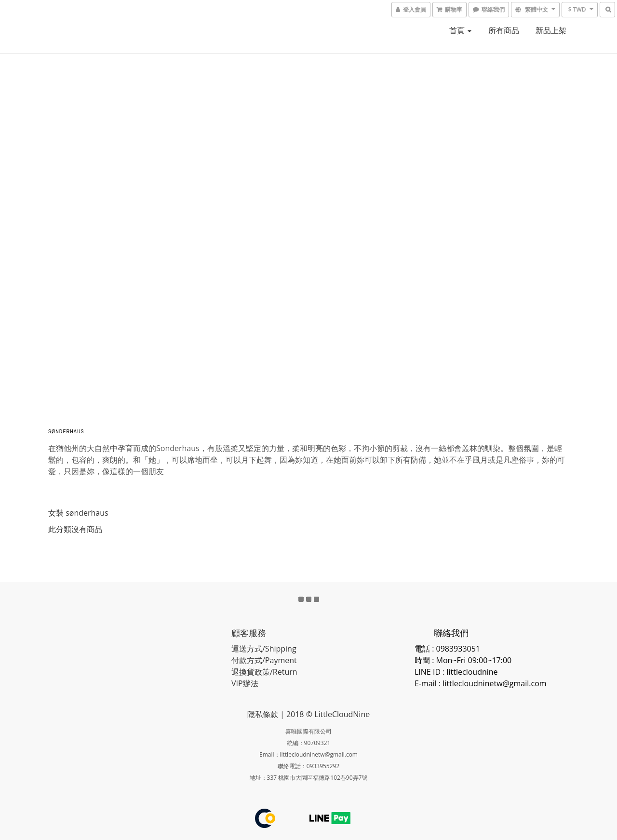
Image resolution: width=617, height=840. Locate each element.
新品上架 (551, 30)
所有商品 (504, 30)
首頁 (460, 30)
